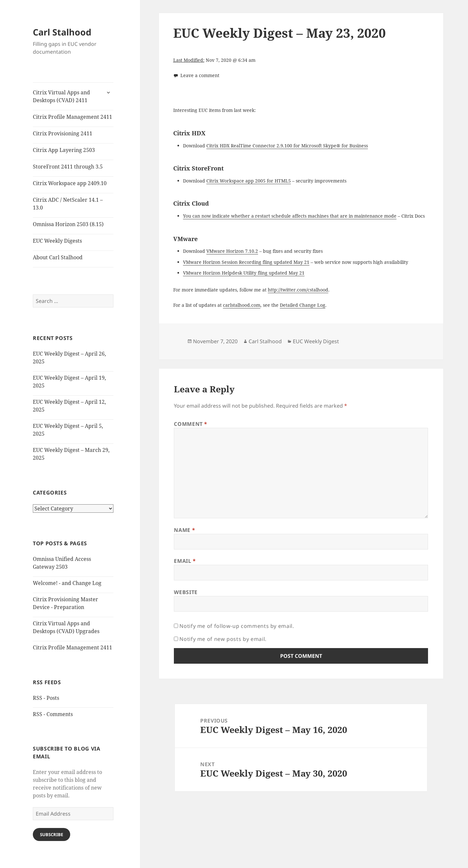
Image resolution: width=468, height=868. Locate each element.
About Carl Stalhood (58, 257)
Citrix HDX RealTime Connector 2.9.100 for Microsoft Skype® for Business (287, 146)
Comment (191, 424)
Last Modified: (189, 60)
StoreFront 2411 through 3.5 (68, 167)
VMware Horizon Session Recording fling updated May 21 (246, 262)
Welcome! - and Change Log (67, 583)
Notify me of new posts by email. (223, 639)
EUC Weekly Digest (316, 341)
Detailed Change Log (303, 305)
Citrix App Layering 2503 (64, 150)
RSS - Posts (46, 698)
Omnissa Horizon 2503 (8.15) (68, 224)
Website (186, 592)
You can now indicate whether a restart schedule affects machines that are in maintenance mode (290, 216)
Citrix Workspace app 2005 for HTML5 (249, 181)
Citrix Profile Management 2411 (72, 117)
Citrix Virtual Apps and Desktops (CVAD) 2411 (61, 96)
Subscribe (52, 834)
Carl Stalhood (62, 32)
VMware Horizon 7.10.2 (232, 251)
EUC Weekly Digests (57, 241)
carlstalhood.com (242, 305)
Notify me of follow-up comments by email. (237, 626)
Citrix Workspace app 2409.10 (70, 183)
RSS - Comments (53, 714)
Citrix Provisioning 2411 (63, 133)
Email (185, 561)
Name (184, 530)
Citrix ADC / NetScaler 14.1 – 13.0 (68, 204)
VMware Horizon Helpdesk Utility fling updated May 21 (244, 273)
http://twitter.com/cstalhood (298, 290)
